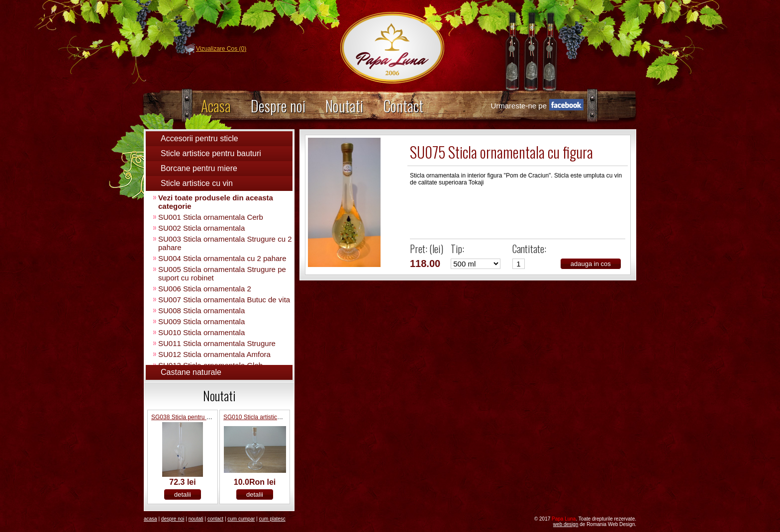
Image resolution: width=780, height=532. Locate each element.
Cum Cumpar (241, 519)
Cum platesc (272, 519)
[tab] (219, 139)
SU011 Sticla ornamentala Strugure (217, 343)
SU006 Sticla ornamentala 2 (205, 289)
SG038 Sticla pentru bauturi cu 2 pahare (204, 417)
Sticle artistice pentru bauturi (211, 153)
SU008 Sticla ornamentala (201, 310)
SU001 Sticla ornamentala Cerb (211, 217)
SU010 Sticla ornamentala (201, 332)
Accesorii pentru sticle (199, 138)
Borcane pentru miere (199, 168)
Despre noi (278, 106)
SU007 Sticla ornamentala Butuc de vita (224, 300)
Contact (403, 106)
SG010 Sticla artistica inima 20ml (267, 417)
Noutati (344, 106)
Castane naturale (191, 372)
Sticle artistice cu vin (197, 183)
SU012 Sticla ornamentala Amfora (214, 354)
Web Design (566, 524)
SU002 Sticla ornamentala (201, 228)
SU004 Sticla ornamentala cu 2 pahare (222, 258)
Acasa (216, 106)
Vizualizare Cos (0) (221, 49)
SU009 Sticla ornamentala (201, 321)
